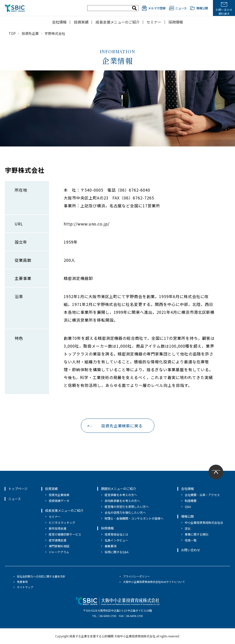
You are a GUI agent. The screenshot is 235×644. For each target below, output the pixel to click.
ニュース (178, 8)
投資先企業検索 (59, 495)
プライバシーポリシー (136, 576)
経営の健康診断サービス (65, 534)
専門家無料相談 (59, 546)
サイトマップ (25, 587)
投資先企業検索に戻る (122, 426)
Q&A (188, 506)
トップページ (18, 489)
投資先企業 (30, 33)
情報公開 (199, 8)
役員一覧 (191, 540)
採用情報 (176, 22)
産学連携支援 (58, 540)
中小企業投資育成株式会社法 (204, 522)
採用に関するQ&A (117, 552)
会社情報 (59, 22)
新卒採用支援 (58, 528)
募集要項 (111, 546)
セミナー (154, 22)
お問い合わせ (191, 550)
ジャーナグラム (59, 552)
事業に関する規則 (197, 534)
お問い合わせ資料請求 (224, 9)
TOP (12, 33)
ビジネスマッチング (62, 522)
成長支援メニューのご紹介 (118, 22)
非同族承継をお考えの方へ (122, 501)
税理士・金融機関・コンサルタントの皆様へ (134, 518)
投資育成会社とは (116, 534)
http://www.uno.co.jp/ (87, 224)
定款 (188, 528)
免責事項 (22, 582)
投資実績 (81, 22)
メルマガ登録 (154, 8)
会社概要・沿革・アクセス (202, 495)
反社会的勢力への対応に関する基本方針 (41, 576)
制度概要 (191, 501)
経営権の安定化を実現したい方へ (127, 506)
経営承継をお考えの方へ (121, 495)
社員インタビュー (116, 540)
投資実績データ (59, 501)
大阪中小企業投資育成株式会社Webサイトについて (154, 582)
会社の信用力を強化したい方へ (125, 512)
